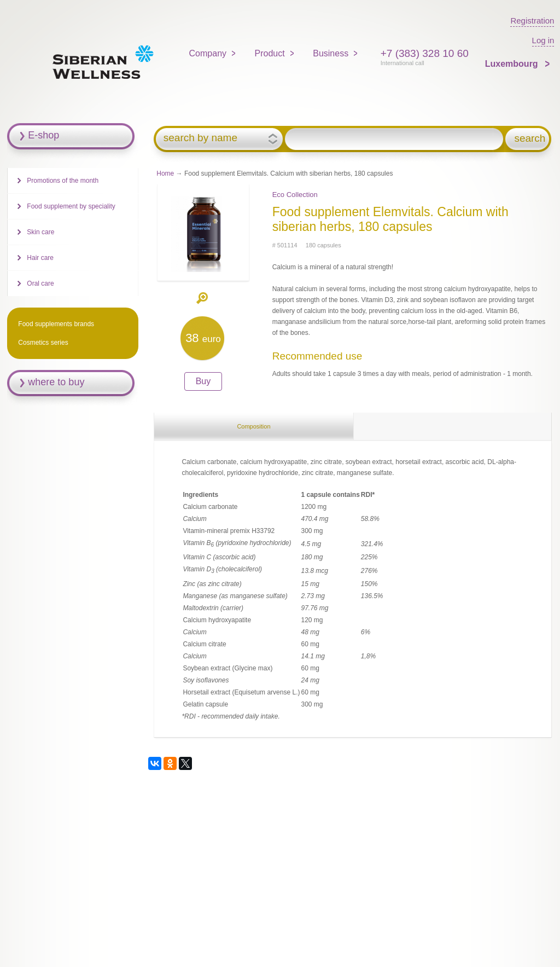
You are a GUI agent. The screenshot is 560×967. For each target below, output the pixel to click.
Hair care (40, 258)
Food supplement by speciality (71, 206)
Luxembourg (513, 64)
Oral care (40, 283)
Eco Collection (295, 195)
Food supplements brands (56, 324)
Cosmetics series (43, 343)
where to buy (56, 382)
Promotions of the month (63, 181)
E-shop (43, 135)
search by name (200, 138)
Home (165, 173)
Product (270, 53)
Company (208, 53)
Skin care (40, 232)
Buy (203, 381)
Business (331, 53)
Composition (253, 426)
